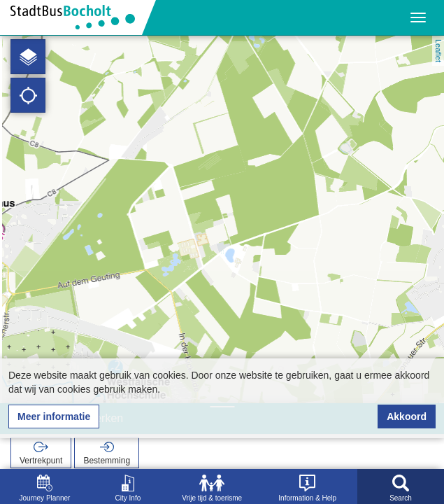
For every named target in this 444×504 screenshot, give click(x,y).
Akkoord (407, 416)
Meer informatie (54, 416)
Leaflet (438, 51)
